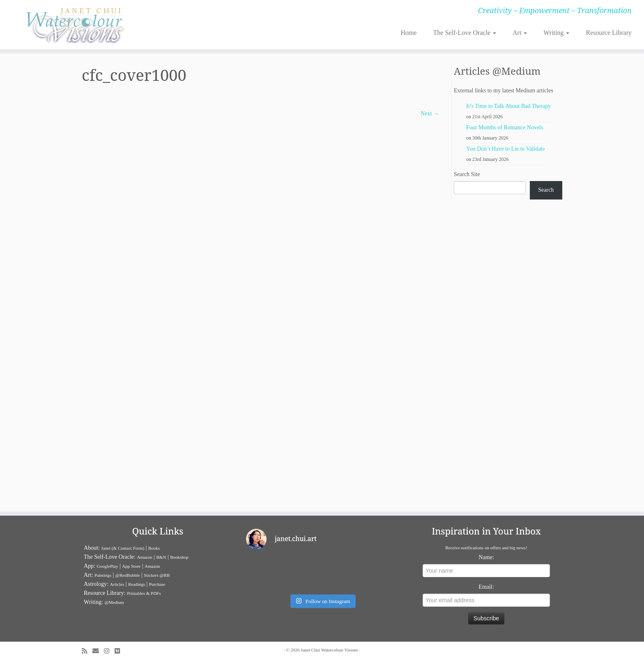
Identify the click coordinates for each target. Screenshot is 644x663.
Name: (486, 557)
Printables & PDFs (144, 593)
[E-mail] (98, 651)
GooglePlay (108, 566)
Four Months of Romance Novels (505, 127)
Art (520, 33)
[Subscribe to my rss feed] (87, 651)
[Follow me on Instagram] (109, 651)
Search (546, 190)
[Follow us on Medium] (120, 651)
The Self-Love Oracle (465, 33)
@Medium (114, 602)
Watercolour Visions (340, 650)
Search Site (467, 174)
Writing (556, 33)
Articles (117, 584)
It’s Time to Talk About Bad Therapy (508, 106)
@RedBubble (128, 575)
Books (154, 548)
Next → (430, 114)
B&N (161, 557)
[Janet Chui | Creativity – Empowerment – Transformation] (74, 25)
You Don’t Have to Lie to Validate (506, 149)
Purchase (157, 584)
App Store (131, 566)
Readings (137, 584)
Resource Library (609, 33)
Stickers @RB (157, 575)
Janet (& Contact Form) (123, 548)
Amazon (144, 557)
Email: (486, 587)
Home (408, 33)
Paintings (103, 575)
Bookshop (179, 557)
